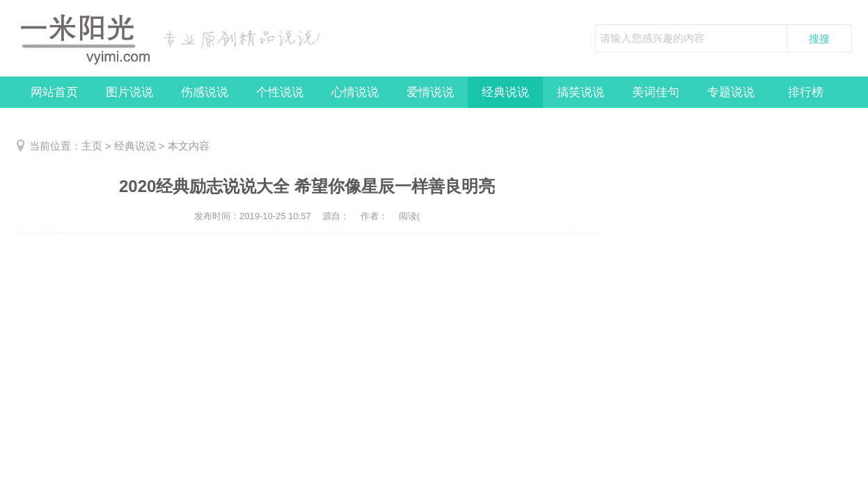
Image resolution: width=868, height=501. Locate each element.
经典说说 (505, 92)
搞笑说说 (581, 92)
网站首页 (54, 92)
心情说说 (355, 92)
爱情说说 (430, 92)
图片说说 (129, 92)
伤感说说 (205, 92)
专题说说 (731, 92)
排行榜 (806, 92)
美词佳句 (656, 92)
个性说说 (280, 92)
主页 (92, 146)
